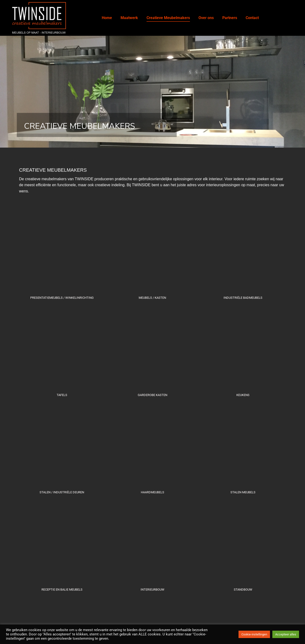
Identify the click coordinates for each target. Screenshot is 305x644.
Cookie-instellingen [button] (254, 634)
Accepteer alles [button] (286, 634)
